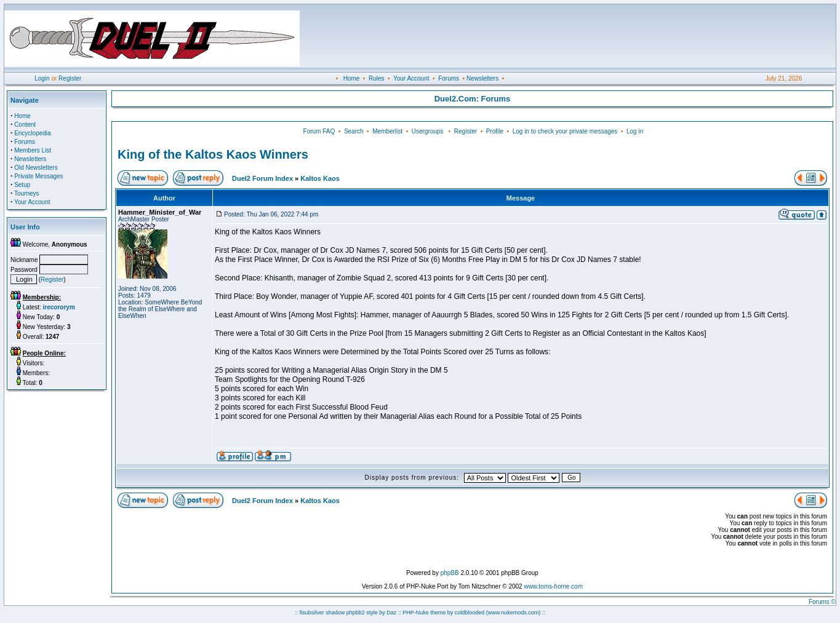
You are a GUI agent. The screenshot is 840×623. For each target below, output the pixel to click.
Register (70, 78)
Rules (377, 78)
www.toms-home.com (553, 586)
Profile (495, 131)
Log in (635, 131)
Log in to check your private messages (565, 131)
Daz (391, 613)
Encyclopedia (32, 133)
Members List (33, 150)
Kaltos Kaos (320, 178)
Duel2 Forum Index (262, 178)
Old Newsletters (36, 168)
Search (354, 131)
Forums (449, 78)
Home (352, 78)
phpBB (450, 573)
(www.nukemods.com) (514, 613)
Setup (22, 185)
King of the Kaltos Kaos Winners (213, 154)
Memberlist (387, 131)
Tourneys (27, 193)
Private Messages (38, 176)
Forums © (822, 602)
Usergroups (428, 131)
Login (42, 78)
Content (25, 125)
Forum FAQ (319, 131)
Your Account (411, 78)
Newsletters (482, 78)
